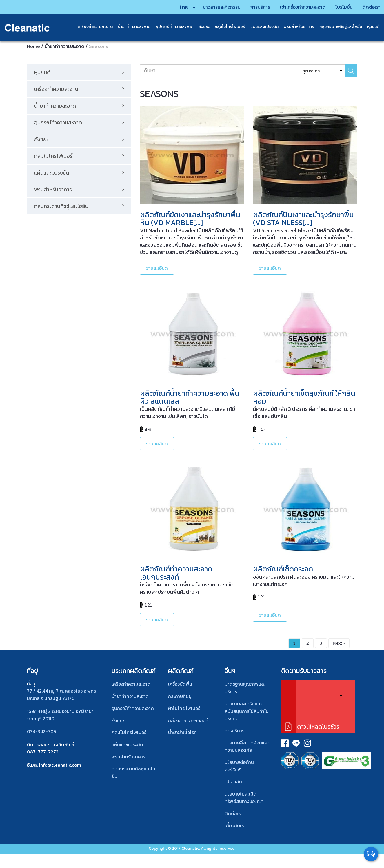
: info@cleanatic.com (59, 765)
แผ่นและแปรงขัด (260, 26)
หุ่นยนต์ (369, 26)
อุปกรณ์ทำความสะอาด (170, 26)
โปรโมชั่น (336, 7)
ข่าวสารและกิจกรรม (203, 7)
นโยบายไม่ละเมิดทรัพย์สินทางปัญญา (244, 798)
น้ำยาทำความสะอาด (130, 26)
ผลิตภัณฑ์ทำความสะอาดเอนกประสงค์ (176, 573)
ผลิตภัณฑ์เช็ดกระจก (283, 569)
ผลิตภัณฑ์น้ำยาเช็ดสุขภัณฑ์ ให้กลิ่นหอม (304, 397)
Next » (339, 643)
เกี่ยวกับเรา (235, 825)
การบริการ (245, 7)
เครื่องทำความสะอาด (91, 26)
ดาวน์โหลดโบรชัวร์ (318, 727)
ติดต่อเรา (365, 7)
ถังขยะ (200, 26)
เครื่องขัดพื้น (180, 684)
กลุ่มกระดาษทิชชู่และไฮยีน (337, 26)
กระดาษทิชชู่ (180, 696)
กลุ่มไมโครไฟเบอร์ (226, 26)
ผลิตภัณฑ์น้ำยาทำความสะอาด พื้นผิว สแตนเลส (190, 397)
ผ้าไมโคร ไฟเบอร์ (184, 708)
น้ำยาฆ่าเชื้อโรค (182, 732)
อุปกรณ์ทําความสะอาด (133, 708)
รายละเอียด (157, 268)
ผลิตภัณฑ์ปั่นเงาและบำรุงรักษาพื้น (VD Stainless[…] (303, 219)
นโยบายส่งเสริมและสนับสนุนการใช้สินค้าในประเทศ (247, 711)
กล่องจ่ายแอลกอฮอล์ (188, 720)
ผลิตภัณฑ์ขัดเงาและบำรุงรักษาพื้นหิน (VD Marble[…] (190, 219)
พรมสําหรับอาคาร (295, 26)
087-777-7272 (43, 752)
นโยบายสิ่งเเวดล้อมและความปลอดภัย (247, 747)
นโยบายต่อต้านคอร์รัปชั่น (239, 766)
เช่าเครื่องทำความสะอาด (291, 7)
